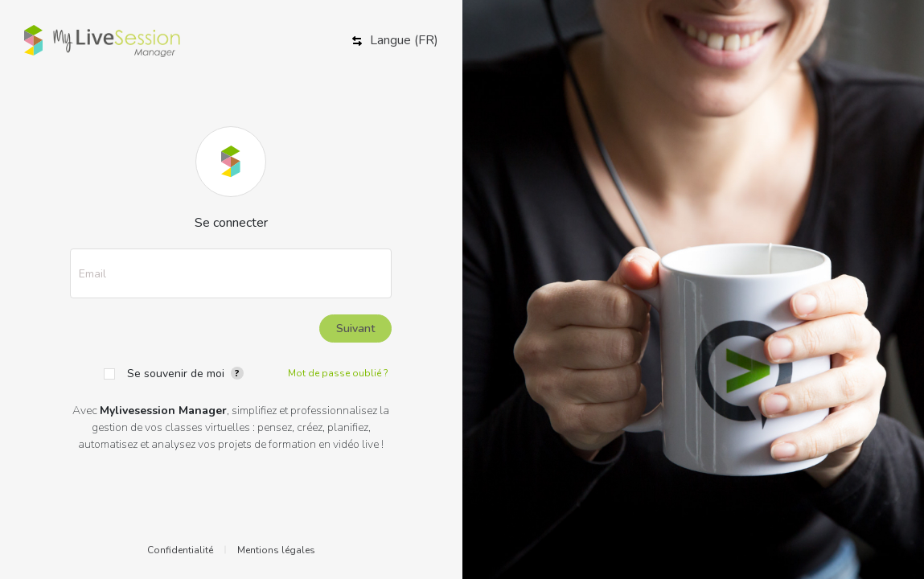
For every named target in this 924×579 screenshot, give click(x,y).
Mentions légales (276, 550)
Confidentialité (180, 550)
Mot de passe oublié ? (338, 373)
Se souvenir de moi (176, 374)
